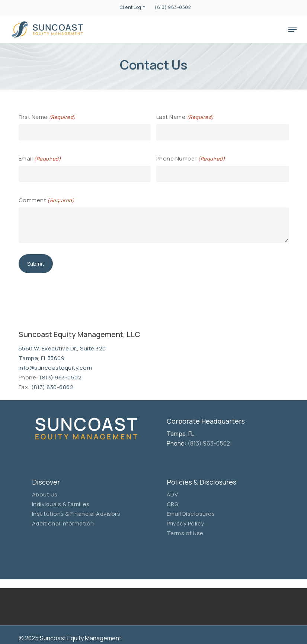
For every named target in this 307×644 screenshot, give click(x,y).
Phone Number (191, 159)
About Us (45, 494)
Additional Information (63, 523)
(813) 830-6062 (52, 387)
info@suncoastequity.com (55, 368)
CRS (172, 504)
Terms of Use (185, 533)
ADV (172, 494)
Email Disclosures (191, 514)
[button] (292, 29)
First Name (47, 117)
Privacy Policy (186, 523)
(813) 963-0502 (60, 377)
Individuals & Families (61, 504)
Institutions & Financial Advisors (76, 514)
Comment (47, 200)
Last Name (185, 117)
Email (40, 159)
